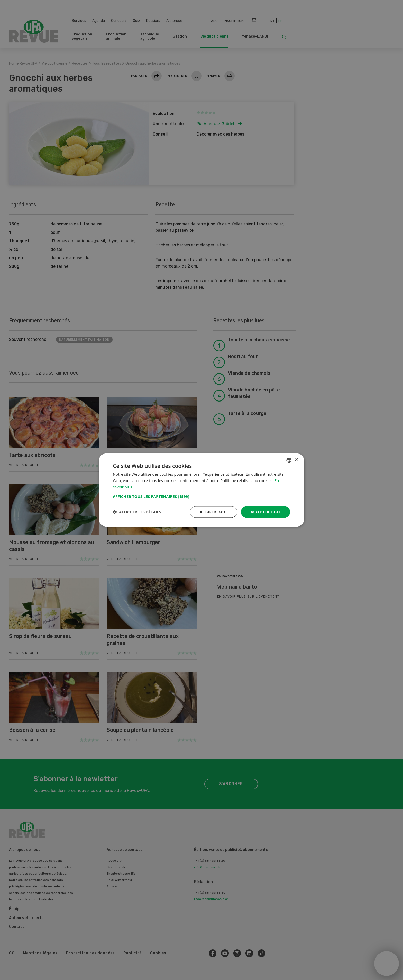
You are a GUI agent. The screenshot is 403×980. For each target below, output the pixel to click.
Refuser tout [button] (213, 512)
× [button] (296, 460)
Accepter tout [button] (265, 512)
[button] (201, 496)
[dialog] (201, 490)
